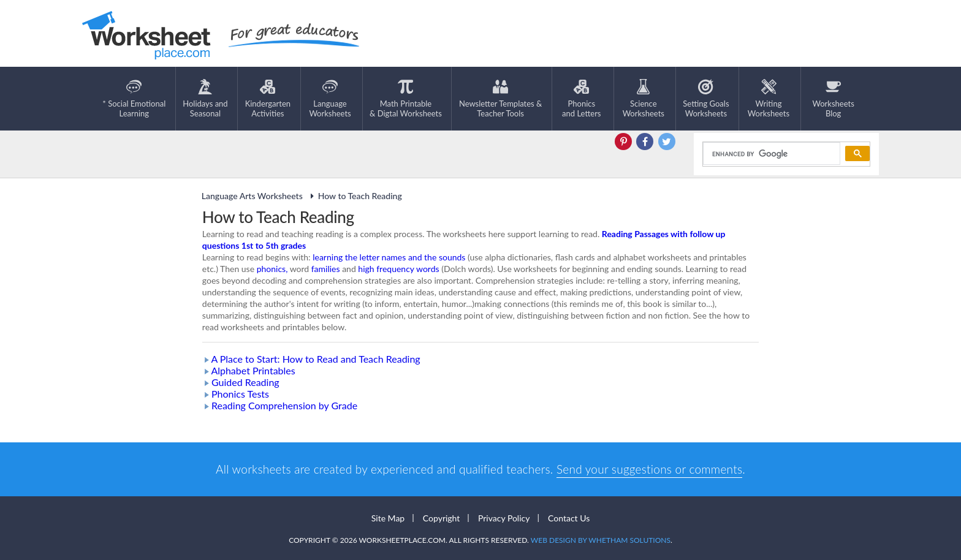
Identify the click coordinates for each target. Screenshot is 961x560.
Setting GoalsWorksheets (706, 99)
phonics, (272, 269)
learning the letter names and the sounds (389, 257)
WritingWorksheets (769, 99)
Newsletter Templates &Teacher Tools (500, 99)
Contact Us (569, 518)
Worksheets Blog (833, 99)
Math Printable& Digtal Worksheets (406, 99)
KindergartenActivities (268, 99)
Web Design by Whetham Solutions (601, 540)
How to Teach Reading (355, 196)
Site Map (388, 518)
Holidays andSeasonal (205, 99)
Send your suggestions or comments (649, 469)
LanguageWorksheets (330, 99)
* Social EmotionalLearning (134, 99)
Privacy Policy (504, 518)
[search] (771, 154)
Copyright (442, 518)
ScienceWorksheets (644, 99)
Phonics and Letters (581, 99)
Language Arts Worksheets (252, 196)
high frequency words (398, 269)
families (326, 269)
